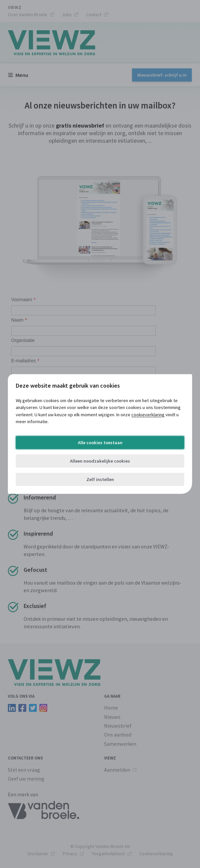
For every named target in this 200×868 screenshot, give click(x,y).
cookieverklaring (148, 415)
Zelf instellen (100, 479)
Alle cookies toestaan (100, 443)
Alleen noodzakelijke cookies (100, 461)
